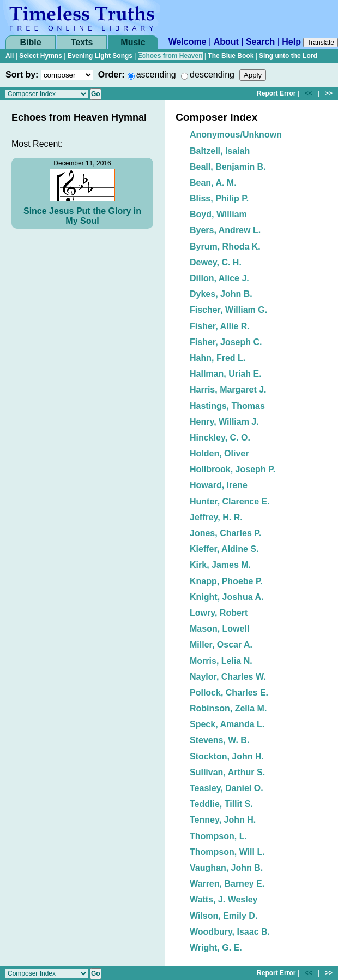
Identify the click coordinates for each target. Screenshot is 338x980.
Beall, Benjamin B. (228, 167)
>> (329, 93)
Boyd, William (218, 214)
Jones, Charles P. (225, 533)
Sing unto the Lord (288, 56)
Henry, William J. (224, 422)
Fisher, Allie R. (220, 326)
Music (133, 42)
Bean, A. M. (213, 183)
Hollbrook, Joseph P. (233, 469)
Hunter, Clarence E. (230, 501)
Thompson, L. (218, 836)
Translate (321, 43)
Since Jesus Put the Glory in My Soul (82, 216)
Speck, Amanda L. (227, 724)
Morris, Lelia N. (221, 661)
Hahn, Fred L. (218, 358)
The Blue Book (231, 56)
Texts (82, 42)
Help (291, 42)
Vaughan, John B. (226, 868)
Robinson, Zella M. (228, 708)
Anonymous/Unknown (236, 135)
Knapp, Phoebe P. (226, 581)
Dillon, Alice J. (219, 278)
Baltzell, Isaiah (220, 151)
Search (260, 42)
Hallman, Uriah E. (226, 374)
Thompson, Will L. (227, 852)
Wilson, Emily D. (224, 916)
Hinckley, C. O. (220, 438)
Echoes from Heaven (170, 56)
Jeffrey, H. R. (216, 517)
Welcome (188, 42)
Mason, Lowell (219, 629)
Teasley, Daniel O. (227, 788)
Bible (30, 42)
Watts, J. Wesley (224, 899)
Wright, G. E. (216, 948)
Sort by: (22, 75)
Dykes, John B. (221, 294)
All (10, 56)
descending (212, 75)
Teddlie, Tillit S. (221, 804)
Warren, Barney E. (227, 884)
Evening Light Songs (100, 56)
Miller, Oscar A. (221, 645)
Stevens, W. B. (219, 740)
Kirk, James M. (220, 565)
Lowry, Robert (219, 613)
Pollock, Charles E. (229, 693)
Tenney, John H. (223, 820)
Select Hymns (41, 56)
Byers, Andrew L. (225, 230)
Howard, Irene (219, 485)
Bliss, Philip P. (219, 198)
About (226, 42)
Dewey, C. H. (216, 262)
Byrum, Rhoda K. (225, 247)
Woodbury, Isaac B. (230, 932)
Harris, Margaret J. (228, 390)
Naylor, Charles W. (228, 677)
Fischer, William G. (228, 310)
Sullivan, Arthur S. (227, 772)
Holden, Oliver (219, 453)
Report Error (276, 93)
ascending (156, 75)
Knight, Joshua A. (227, 597)
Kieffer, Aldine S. (224, 549)
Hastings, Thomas (227, 406)
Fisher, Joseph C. (226, 342)
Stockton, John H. (227, 756)
